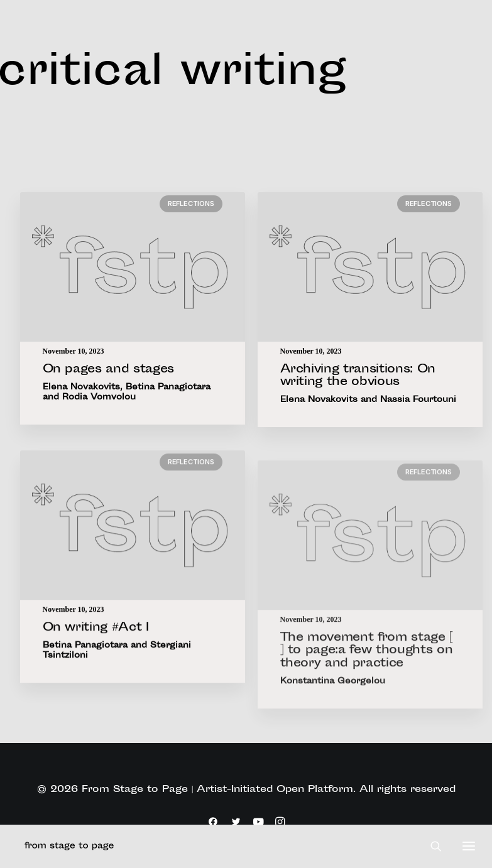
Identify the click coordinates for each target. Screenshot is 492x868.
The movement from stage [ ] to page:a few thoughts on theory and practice (367, 689)
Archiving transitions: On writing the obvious (358, 377)
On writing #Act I (96, 640)
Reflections (191, 203)
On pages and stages (109, 370)
